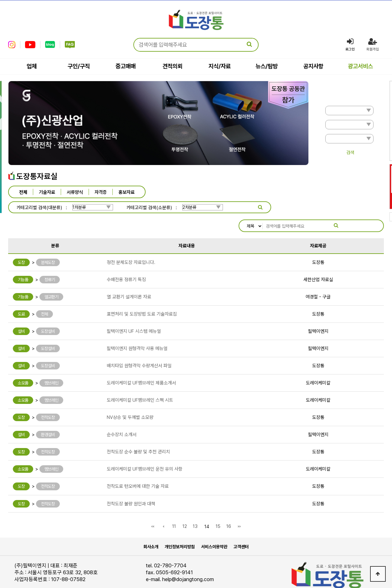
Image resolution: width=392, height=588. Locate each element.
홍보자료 (126, 192)
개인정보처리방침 (180, 529)
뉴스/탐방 (267, 66)
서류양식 (75, 192)
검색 (350, 152)
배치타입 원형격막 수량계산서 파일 (139, 348)
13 (195, 508)
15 (218, 508)
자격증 (101, 192)
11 (174, 508)
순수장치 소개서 (122, 416)
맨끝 (240, 508)
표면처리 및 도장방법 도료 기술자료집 (142, 296)
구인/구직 (79, 66)
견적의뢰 (173, 66)
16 (229, 508)
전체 (23, 192)
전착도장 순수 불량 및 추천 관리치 (138, 434)
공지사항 (313, 66)
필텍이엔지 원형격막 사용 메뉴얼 (137, 330)
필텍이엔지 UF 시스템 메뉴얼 (134, 313)
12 (185, 508)
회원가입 (373, 45)
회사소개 (151, 529)
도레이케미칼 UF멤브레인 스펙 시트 (140, 382)
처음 (153, 508)
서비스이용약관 (214, 529)
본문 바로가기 (0, 0)
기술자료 (47, 192)
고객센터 (241, 529)
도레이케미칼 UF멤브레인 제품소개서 (141, 365)
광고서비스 (360, 66)
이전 (163, 508)
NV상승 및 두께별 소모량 (130, 399)
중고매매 (126, 66)
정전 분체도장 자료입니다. (131, 244)
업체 (32, 66)
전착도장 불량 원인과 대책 (131, 486)
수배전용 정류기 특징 (126, 261)
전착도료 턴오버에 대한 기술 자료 (138, 468)
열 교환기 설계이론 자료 (129, 279)
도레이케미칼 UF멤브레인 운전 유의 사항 (145, 451)
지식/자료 (220, 66)
